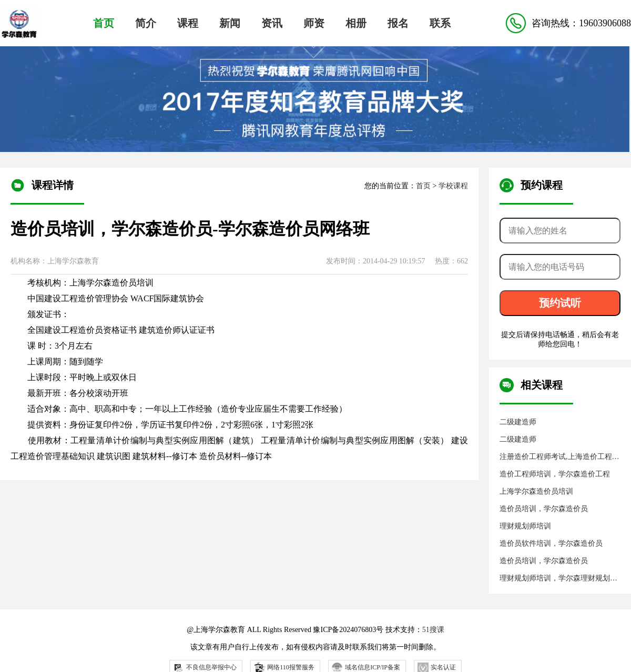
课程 (188, 23)
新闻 (230, 23)
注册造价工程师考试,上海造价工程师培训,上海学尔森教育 (559, 457)
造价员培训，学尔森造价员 (544, 509)
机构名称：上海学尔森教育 (55, 261)
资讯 (272, 23)
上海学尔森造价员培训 (536, 491)
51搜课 (433, 630)
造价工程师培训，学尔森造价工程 (555, 474)
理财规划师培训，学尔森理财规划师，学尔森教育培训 (555, 579)
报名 (398, 23)
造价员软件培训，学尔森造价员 (551, 543)
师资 (314, 23)
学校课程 (453, 186)
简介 (146, 23)
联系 (440, 23)
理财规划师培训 (525, 526)
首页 (104, 23)
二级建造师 (518, 422)
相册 (356, 23)
